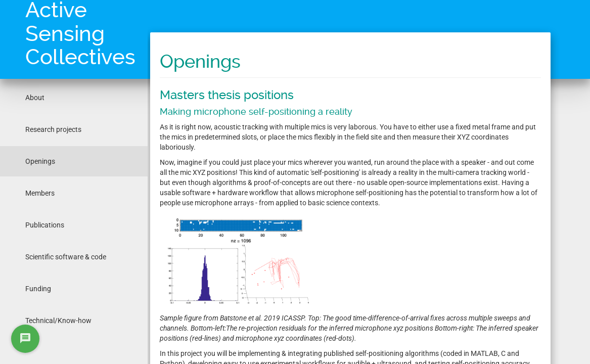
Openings (40, 161)
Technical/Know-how (58, 321)
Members (40, 193)
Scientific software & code (66, 257)
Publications (45, 225)
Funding (38, 289)
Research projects (53, 129)
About (35, 98)
